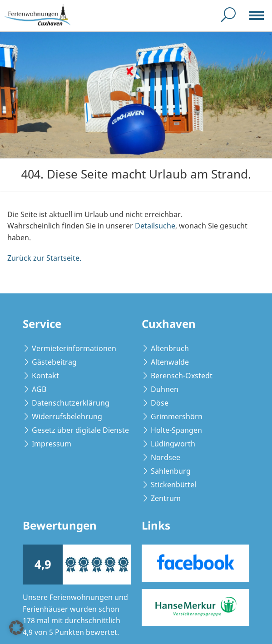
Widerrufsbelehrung (67, 416)
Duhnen (165, 389)
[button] (16, 628)
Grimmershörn (177, 416)
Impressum (52, 444)
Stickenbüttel (173, 485)
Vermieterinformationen (74, 348)
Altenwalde (170, 362)
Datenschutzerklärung (71, 403)
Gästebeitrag (54, 362)
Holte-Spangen (176, 430)
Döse (160, 403)
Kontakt (45, 376)
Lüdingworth (173, 444)
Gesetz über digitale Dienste (80, 430)
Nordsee (166, 457)
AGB (39, 389)
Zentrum (166, 498)
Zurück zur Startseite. (44, 258)
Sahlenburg (171, 471)
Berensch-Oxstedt (182, 376)
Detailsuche (155, 226)
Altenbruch (170, 348)
